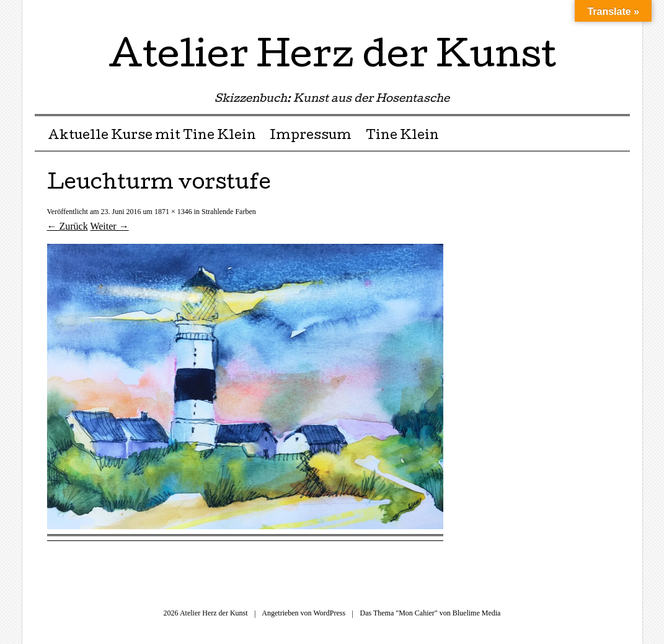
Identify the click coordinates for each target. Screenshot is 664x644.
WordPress (329, 613)
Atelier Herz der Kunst (332, 58)
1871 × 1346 (173, 212)
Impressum (311, 136)
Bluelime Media (477, 613)
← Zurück (68, 226)
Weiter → (109, 226)
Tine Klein (402, 136)
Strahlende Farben (229, 212)
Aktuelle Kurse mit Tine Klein (152, 136)
